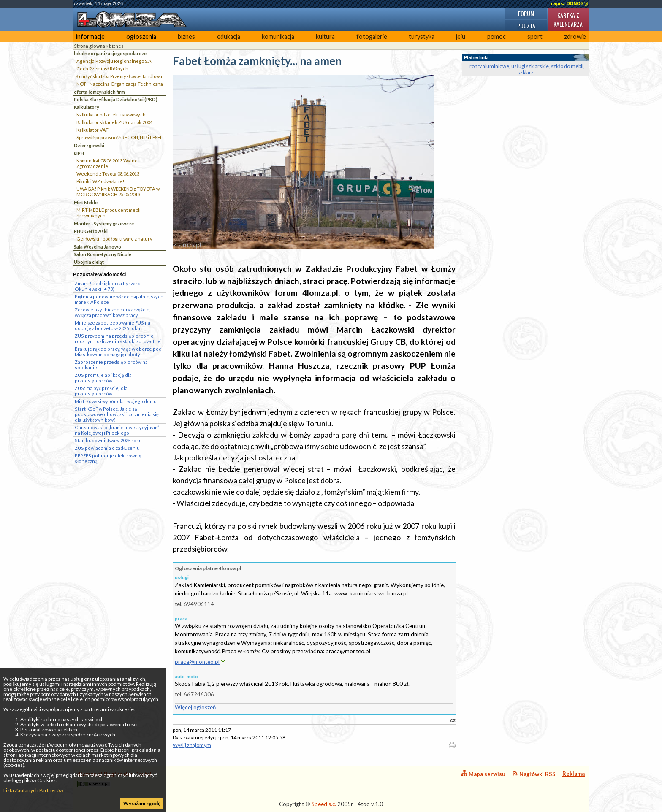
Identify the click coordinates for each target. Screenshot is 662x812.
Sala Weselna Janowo (98, 247)
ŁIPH (79, 153)
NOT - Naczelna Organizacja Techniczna (120, 84)
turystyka (422, 37)
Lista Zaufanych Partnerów (33, 790)
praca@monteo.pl (197, 662)
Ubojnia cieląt (89, 262)
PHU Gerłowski (91, 231)
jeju (461, 37)
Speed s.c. (324, 804)
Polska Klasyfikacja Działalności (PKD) (116, 99)
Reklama (574, 774)
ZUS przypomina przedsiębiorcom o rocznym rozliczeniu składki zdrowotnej (118, 338)
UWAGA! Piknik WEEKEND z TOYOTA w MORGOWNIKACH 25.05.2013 (118, 192)
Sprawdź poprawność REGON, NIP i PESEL (119, 137)
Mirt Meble (86, 202)
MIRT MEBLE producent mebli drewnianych (109, 213)
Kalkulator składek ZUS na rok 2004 (114, 122)
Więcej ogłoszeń (195, 707)
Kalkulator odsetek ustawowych (111, 115)
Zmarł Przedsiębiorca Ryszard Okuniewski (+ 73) (108, 286)
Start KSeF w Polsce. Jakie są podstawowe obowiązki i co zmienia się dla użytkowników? (117, 414)
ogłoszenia (141, 37)
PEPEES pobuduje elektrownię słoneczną (108, 458)
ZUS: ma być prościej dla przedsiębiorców (101, 391)
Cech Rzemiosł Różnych (102, 69)
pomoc (496, 37)
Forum (526, 13)
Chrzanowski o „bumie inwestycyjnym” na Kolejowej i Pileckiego (117, 430)
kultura (325, 37)
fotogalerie (372, 37)
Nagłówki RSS (534, 774)
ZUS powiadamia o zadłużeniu (107, 448)
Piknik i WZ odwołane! (100, 181)
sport (535, 37)
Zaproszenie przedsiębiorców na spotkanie (111, 365)
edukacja (229, 37)
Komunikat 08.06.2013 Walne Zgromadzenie (107, 163)
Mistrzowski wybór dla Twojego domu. (116, 401)
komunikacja (278, 37)
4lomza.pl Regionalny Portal (114, 779)
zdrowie (575, 37)
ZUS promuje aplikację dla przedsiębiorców (103, 378)
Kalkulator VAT (92, 130)
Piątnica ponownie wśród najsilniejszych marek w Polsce (119, 299)
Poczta (526, 26)
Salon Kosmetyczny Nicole (103, 254)
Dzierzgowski (89, 145)
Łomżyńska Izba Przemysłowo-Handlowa (119, 76)
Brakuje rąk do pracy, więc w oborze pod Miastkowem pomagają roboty (118, 352)
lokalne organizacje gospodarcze (110, 53)
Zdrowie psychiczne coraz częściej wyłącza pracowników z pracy (113, 312)
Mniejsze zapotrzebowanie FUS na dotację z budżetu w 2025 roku (113, 325)
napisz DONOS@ (570, 3)
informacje (90, 37)
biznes (186, 37)
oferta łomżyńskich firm (99, 92)
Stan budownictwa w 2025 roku (108, 440)
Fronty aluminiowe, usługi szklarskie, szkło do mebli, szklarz (526, 69)
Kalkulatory (87, 107)
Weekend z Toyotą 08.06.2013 (108, 174)
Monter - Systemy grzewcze (104, 223)
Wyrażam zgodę (142, 803)
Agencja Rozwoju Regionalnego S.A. (114, 61)
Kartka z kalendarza (568, 19)
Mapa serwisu (483, 774)
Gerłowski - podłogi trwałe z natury (114, 239)
